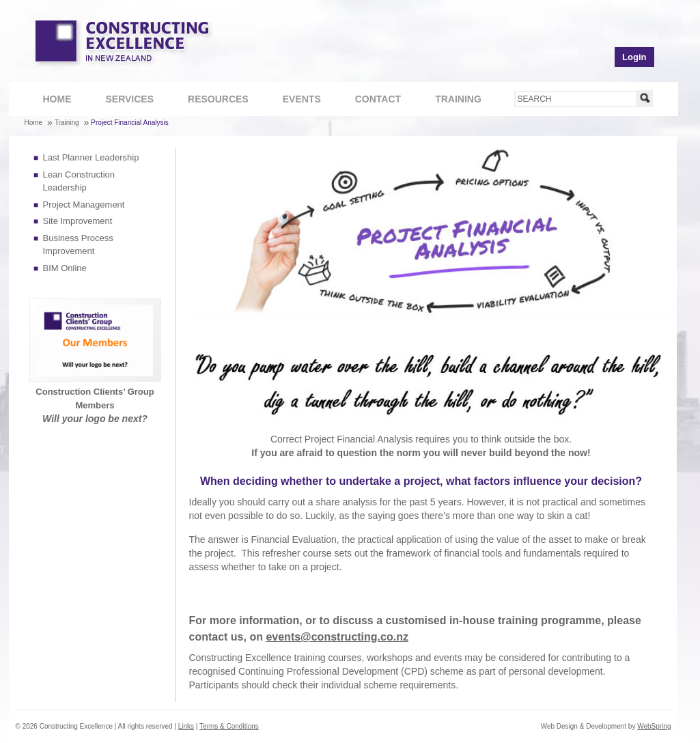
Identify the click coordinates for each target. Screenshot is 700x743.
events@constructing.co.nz (337, 637)
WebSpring (654, 726)
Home (57, 99)
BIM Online (65, 268)
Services (123, 101)
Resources (211, 101)
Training (451, 101)
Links (186, 726)
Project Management (84, 205)
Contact (371, 101)
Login (634, 57)
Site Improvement (78, 221)
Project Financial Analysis (129, 123)
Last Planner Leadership (91, 157)
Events (302, 99)
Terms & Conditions (229, 726)
